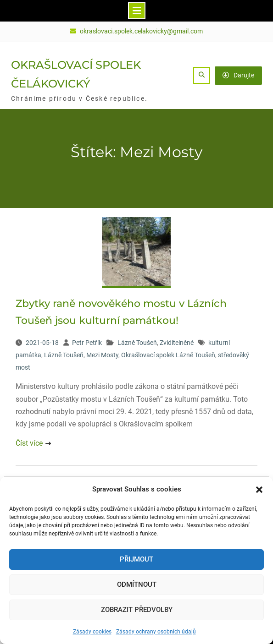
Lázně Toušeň (137, 343)
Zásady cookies (92, 632)
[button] (259, 490)
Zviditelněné (177, 343)
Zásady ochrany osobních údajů (156, 632)
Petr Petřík (87, 343)
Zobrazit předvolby (137, 610)
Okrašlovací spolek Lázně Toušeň (168, 355)
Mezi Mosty (102, 355)
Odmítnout (137, 584)
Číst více (29, 443)
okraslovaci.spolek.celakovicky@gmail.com (141, 31)
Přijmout (136, 559)
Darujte (238, 75)
